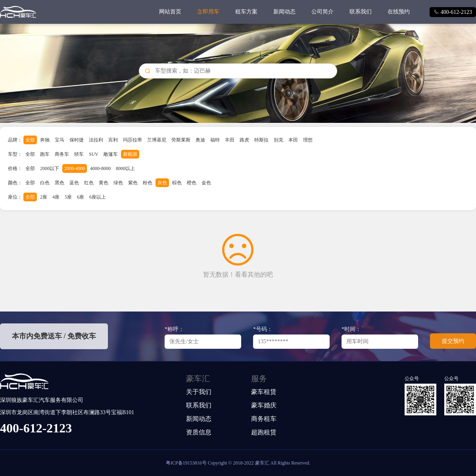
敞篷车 (111, 154)
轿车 (79, 154)
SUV (94, 154)
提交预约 (453, 341)
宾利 (113, 140)
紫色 (133, 183)
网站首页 (170, 12)
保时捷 (77, 140)
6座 (81, 197)
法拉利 (96, 140)
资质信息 (199, 432)
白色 (45, 183)
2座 (44, 197)
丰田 (230, 140)
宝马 (59, 140)
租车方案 (246, 12)
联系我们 (361, 12)
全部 (30, 140)
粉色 (148, 183)
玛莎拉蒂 (132, 140)
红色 (89, 183)
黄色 (104, 183)
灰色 (162, 183)
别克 (278, 140)
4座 (56, 197)
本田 (293, 140)
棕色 (177, 183)
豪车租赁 (264, 392)
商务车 (62, 154)
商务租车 (264, 419)
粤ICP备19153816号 (186, 463)
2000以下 (50, 168)
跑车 (45, 154)
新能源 (130, 154)
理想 (308, 140)
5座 (68, 197)
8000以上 (125, 168)
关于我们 (199, 392)
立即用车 (208, 12)
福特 (215, 140)
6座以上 (98, 197)
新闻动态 (284, 12)
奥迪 (200, 140)
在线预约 (399, 12)
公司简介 (322, 12)
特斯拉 (261, 140)
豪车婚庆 (264, 405)
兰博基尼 (157, 140)
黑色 (59, 183)
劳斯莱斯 (181, 140)
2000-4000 (75, 168)
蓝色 (74, 183)
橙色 (192, 183)
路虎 (244, 140)
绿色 (118, 183)
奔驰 (45, 140)
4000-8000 (100, 168)
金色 (206, 183)
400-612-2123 (453, 12)
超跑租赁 (264, 432)
